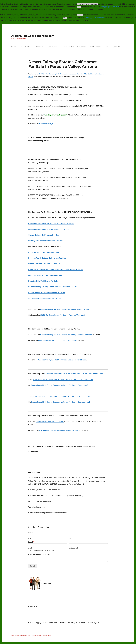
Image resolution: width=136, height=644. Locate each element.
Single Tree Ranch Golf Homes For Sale (45, 298)
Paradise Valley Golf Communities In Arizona (61, 74)
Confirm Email (73, 548)
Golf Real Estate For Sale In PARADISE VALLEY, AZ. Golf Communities (74, 374)
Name (31, 532)
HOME (42, 74)
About (106, 47)
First (30, 538)
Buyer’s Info (25, 47)
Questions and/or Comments (39, 554)
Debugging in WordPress (110, 7)
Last (70, 538)
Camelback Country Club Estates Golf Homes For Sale (51, 224)
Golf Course (54, 340)
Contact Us (117, 47)
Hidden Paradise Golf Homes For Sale (44, 264)
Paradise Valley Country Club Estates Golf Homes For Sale (53, 287)
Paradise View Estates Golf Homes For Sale (47, 292)
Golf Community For (62, 360)
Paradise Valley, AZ (46, 124)
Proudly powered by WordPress (41, 636)
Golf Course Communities (50, 422)
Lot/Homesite (96, 47)
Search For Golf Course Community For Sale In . (60, 385)
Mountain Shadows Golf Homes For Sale (45, 275)
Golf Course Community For (65, 309)
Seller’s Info (39, 47)
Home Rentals (68, 47)
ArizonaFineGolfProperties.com (33, 36)
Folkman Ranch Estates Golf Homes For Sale (47, 258)
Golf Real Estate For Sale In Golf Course (62, 396)
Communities (53, 47)
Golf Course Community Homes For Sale (59, 430)
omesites (74, 340)
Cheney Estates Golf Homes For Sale (44, 235)
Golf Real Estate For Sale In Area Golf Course (63, 379)
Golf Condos (81, 47)
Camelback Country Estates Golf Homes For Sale (49, 229)
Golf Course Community (66, 335)
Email (31, 542)
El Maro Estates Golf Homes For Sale (44, 252)
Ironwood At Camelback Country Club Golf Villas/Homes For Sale (56, 269)
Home (14, 47)
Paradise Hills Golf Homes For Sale (43, 281)
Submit (33, 566)
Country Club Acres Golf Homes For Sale (45, 241)
